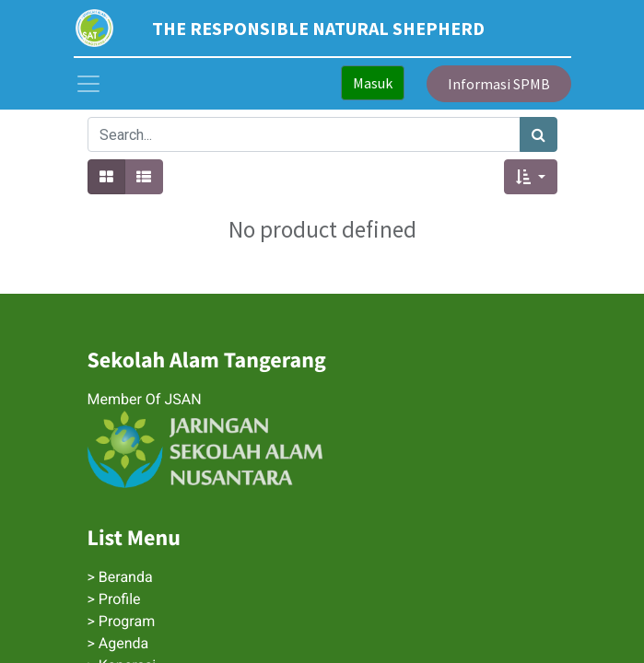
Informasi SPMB (499, 84)
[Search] (539, 134)
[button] (530, 177)
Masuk (373, 83)
